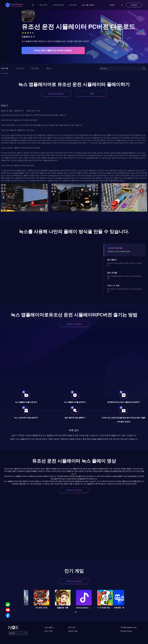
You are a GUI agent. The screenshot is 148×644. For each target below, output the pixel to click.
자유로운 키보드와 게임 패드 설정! (119, 252)
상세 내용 (5, 68)
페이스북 (72, 627)
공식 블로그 (50, 627)
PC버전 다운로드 (56, 94)
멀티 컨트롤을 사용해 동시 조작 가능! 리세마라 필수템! (124, 277)
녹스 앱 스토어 (88, 5)
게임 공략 (43, 5)
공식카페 (73, 5)
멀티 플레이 (112, 260)
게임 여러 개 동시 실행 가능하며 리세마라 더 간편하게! (124, 264)
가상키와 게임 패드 (115, 248)
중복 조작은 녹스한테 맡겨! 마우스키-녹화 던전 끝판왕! (124, 290)
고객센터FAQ (58, 5)
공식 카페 (49, 631)
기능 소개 (20, 68)
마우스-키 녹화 (113, 286)
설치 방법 (35, 68)
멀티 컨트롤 (112, 273)
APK (92, 94)
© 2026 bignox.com (129, 627)
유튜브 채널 (73, 631)
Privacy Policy (126, 631)
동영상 (49, 68)
